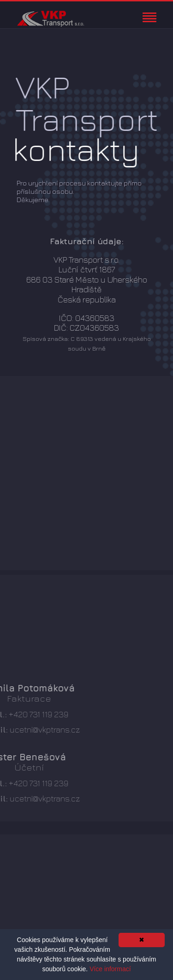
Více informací (110, 969)
